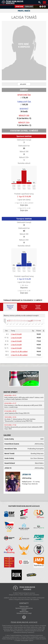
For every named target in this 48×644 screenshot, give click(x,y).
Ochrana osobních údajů (24, 613)
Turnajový (29, 6)
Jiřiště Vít (26, 474)
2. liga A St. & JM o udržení (19, 351)
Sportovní (19, 6)
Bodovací (24, 109)
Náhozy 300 (24, 116)
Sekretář (24, 610)
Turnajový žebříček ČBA (24, 307)
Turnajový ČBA (24, 102)
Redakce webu (24, 612)
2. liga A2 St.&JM (24, 196)
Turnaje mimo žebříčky (38, 307)
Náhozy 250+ (24, 123)
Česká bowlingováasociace (27, 588)
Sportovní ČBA (24, 95)
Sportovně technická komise (24, 608)
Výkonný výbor (24, 606)
